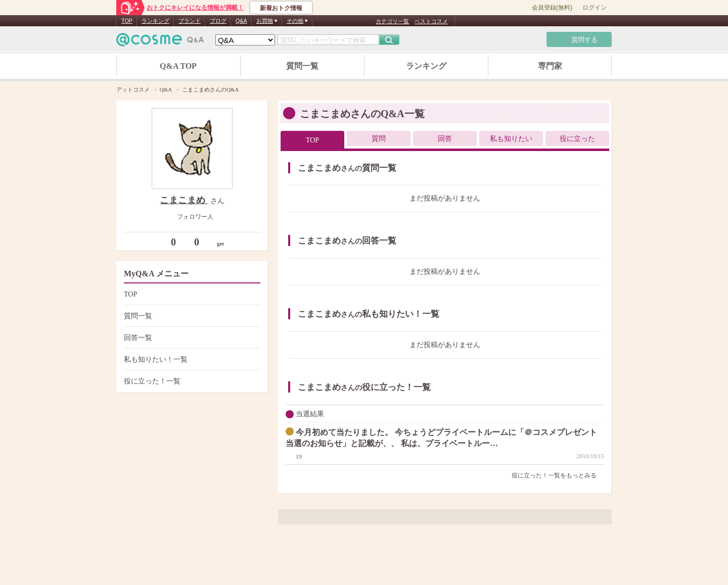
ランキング (155, 21)
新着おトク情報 (281, 8)
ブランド (190, 21)
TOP (127, 21)
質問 (379, 139)
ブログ (218, 21)
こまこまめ (184, 200)
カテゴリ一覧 (392, 21)
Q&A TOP (178, 66)
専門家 (550, 66)
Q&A (241, 21)
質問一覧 (302, 66)
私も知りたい (511, 139)
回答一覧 (191, 338)
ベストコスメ (431, 21)
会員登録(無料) (552, 8)
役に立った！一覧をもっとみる (558, 475)
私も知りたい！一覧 (191, 359)
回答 (445, 139)
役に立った (577, 139)
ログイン (595, 8)
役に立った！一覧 (191, 381)
